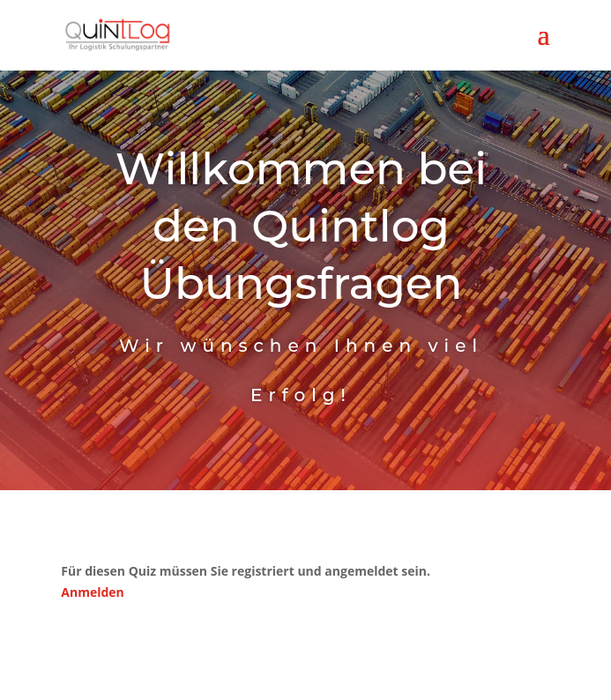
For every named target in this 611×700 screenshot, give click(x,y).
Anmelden (92, 592)
